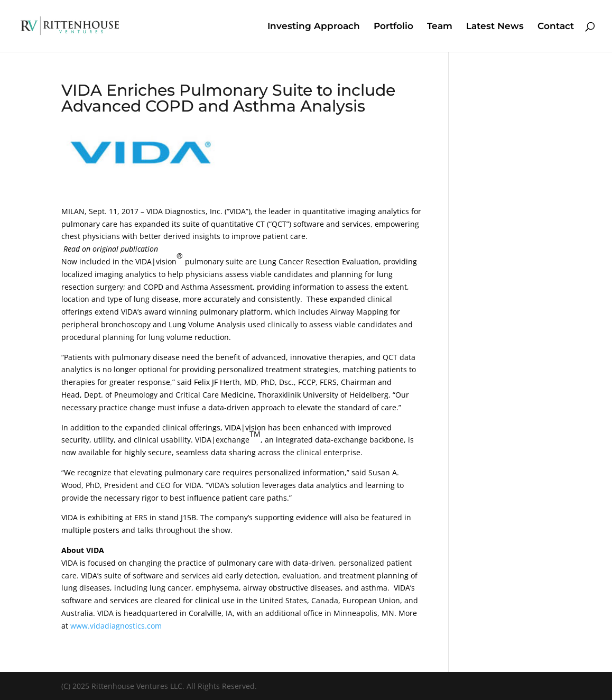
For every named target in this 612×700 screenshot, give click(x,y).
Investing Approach (314, 27)
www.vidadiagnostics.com (116, 626)
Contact (556, 27)
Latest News (495, 27)
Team (440, 27)
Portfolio (393, 27)
